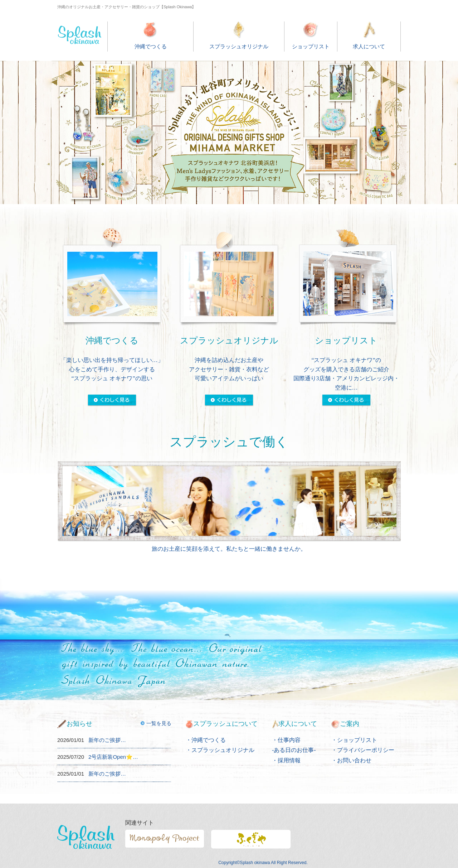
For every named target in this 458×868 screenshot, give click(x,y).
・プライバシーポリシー (363, 750)
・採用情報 (286, 760)
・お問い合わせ (351, 760)
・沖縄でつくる (206, 740)
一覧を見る (156, 723)
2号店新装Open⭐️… (113, 757)
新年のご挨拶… (107, 740)
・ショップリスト (354, 740)
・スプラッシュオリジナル (220, 750)
